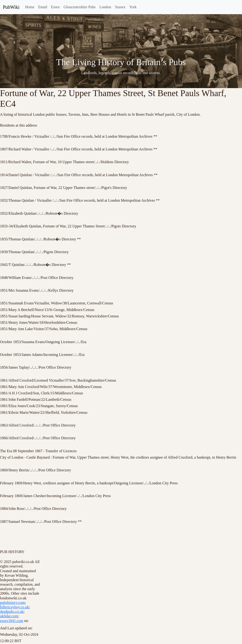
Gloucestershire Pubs (80, 7)
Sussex (120, 7)
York (133, 7)
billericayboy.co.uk (14, 607)
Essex (55, 7)
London (105, 7)
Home (30, 7)
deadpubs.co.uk (12, 612)
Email (43, 7)
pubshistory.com (12, 603)
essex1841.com (12, 621)
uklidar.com (9, 616)
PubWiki (11, 7)
